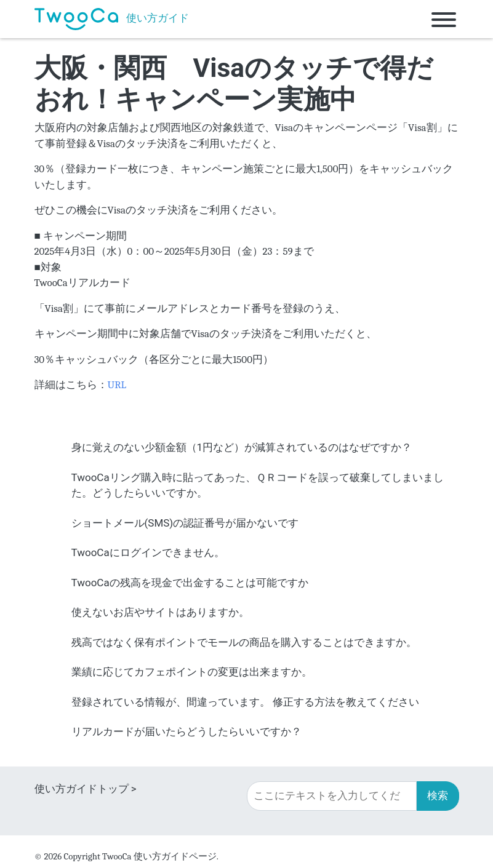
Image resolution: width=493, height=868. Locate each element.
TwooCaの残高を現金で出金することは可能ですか (190, 583)
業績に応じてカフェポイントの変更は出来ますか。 (192, 672)
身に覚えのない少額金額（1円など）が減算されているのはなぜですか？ (242, 447)
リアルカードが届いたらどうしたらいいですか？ (186, 731)
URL (117, 385)
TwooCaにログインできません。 (148, 552)
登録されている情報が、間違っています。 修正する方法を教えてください (245, 702)
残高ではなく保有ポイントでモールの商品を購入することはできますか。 (244, 642)
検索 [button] (438, 795)
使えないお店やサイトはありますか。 (160, 612)
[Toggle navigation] (444, 19)
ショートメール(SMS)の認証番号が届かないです (185, 523)
